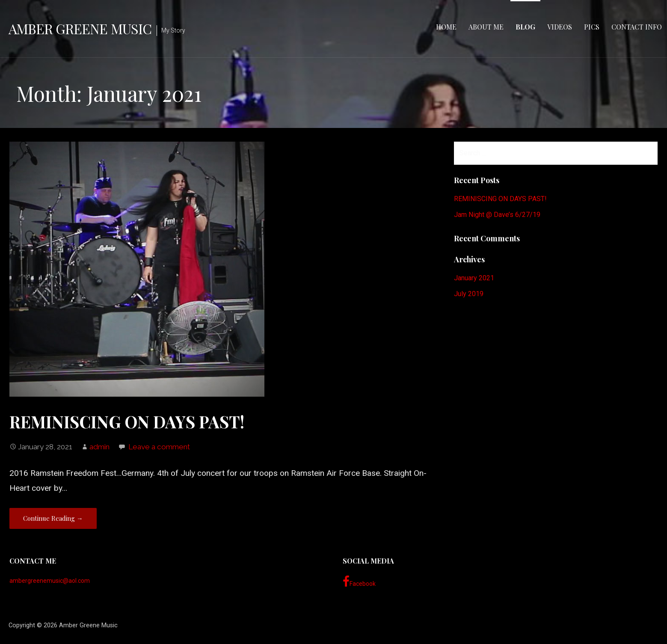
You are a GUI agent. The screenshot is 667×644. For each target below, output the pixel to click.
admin (99, 447)
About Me (486, 27)
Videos (560, 27)
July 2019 (469, 294)
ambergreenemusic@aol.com (50, 581)
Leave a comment (159, 447)
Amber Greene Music (80, 28)
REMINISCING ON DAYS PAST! (127, 421)
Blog (525, 27)
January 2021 (474, 278)
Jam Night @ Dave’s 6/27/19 (497, 215)
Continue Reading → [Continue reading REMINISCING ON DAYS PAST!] (53, 518)
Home (446, 27)
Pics (592, 27)
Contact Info (637, 27)
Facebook (359, 582)
